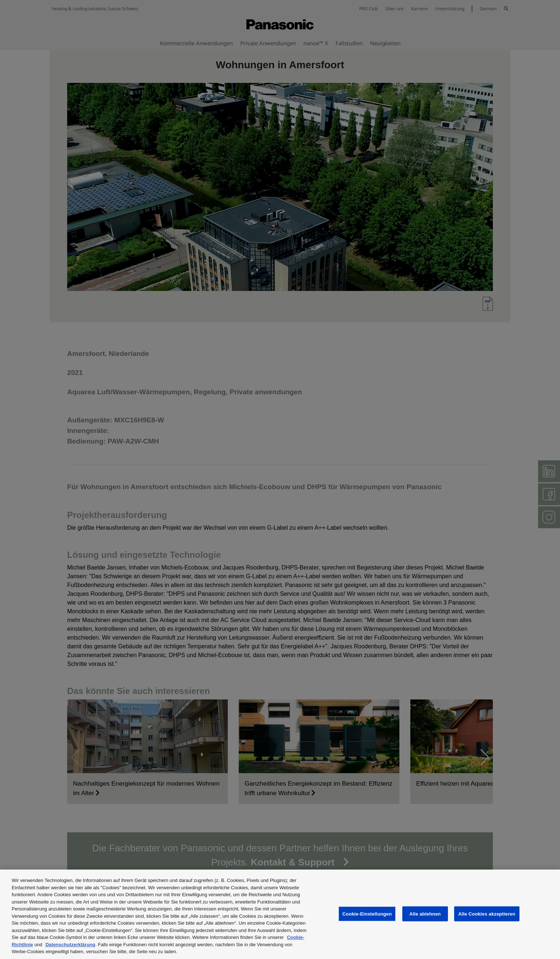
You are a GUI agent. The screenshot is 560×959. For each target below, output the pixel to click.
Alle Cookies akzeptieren (487, 914)
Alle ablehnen (425, 914)
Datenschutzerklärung (70, 945)
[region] (280, 914)
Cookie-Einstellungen (367, 914)
